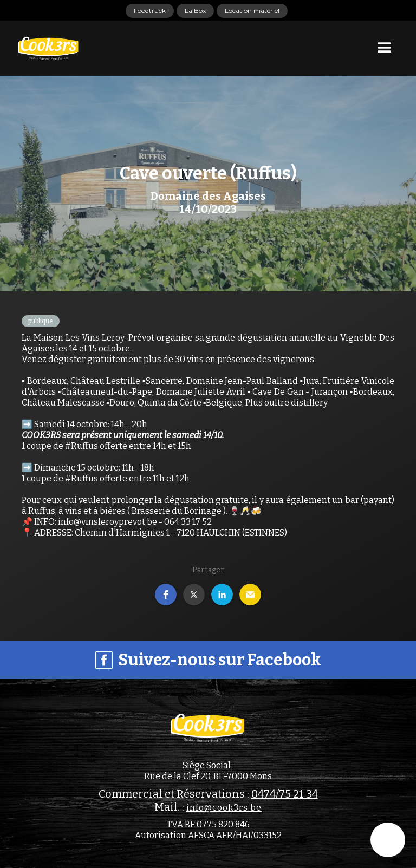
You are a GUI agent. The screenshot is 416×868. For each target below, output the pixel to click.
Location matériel (252, 11)
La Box (195, 11)
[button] (385, 48)
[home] (49, 48)
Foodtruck (150, 11)
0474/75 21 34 (285, 794)
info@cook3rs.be (224, 808)
